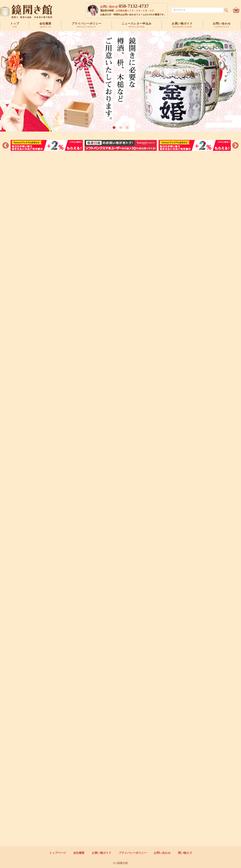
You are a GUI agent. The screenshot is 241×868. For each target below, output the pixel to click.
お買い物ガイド (101, 853)
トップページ (57, 853)
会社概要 (78, 853)
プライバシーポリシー (133, 853)
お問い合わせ (163, 853)
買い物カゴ (185, 853)
